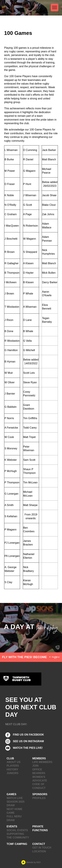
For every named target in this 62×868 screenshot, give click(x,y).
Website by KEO (31, 862)
